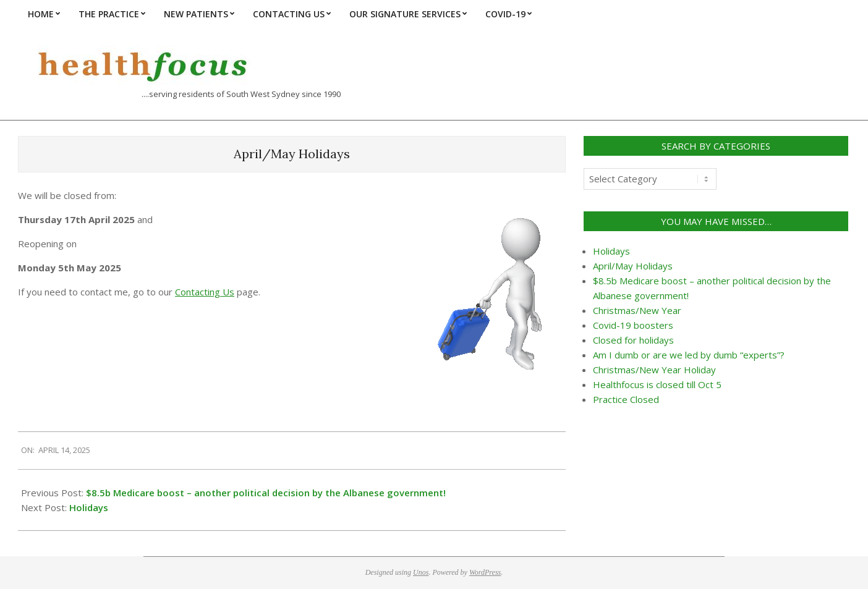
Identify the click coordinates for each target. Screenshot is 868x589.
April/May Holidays (633, 266)
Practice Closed (626, 399)
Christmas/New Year (637, 310)
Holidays (89, 507)
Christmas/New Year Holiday (654, 370)
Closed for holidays (633, 340)
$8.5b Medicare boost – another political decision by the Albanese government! (266, 493)
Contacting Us (205, 292)
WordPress (485, 572)
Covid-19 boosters (633, 325)
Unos (421, 572)
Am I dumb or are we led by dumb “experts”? (689, 355)
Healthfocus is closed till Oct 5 (657, 384)
